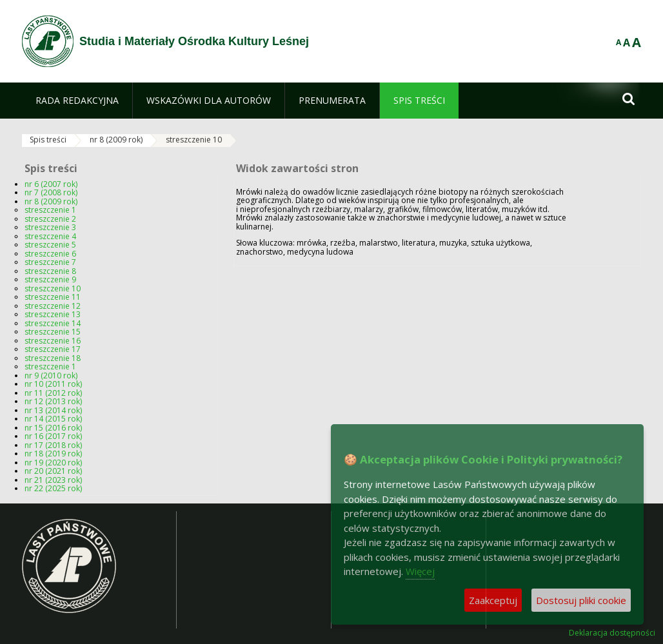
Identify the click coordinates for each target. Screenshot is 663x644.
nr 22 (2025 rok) (53, 488)
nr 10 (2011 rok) (53, 384)
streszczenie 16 (53, 341)
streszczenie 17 (53, 349)
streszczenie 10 (194, 140)
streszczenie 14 (53, 323)
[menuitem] (77, 101)
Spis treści (48, 140)
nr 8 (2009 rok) (116, 140)
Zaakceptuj (493, 600)
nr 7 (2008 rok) (51, 192)
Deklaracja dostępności (612, 633)
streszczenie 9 (50, 279)
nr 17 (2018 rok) (53, 445)
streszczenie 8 (50, 271)
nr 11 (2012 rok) (53, 393)
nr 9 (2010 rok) (51, 376)
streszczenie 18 (53, 358)
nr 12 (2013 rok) (53, 401)
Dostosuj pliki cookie (581, 600)
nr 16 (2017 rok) (53, 436)
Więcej (420, 571)
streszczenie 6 (50, 254)
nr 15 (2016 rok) (53, 428)
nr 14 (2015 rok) (53, 419)
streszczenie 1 (50, 210)
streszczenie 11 (53, 297)
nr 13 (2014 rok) (53, 410)
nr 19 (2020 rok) (53, 463)
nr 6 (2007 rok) (51, 184)
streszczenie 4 (50, 236)
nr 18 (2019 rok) (53, 454)
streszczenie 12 (53, 306)
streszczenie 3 (50, 227)
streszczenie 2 (50, 219)
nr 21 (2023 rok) (53, 480)
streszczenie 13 (53, 314)
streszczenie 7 (50, 262)
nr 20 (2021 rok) (53, 471)
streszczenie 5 (50, 245)
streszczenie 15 (53, 332)
